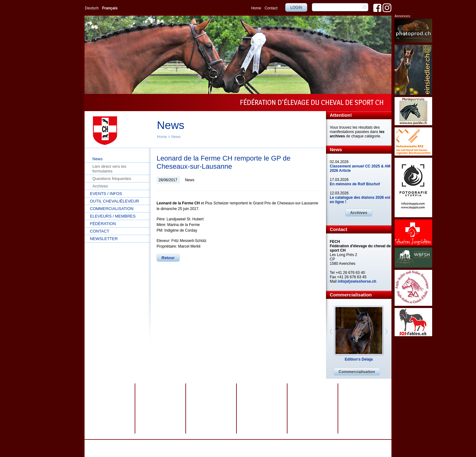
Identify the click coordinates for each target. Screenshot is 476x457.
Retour (168, 258)
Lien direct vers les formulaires (109, 169)
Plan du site (254, 444)
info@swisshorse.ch (318, 449)
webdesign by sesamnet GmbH (292, 444)
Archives (100, 186)
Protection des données (200, 444)
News (176, 137)
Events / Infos (106, 194)
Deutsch (92, 8)
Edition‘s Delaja (359, 359)
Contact (271, 8)
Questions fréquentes (112, 179)
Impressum (232, 444)
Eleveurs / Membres (113, 216)
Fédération (103, 224)
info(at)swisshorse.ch (357, 281)
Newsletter (104, 239)
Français (110, 8)
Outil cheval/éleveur (114, 201)
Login (296, 8)
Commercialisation (112, 209)
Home (256, 8)
